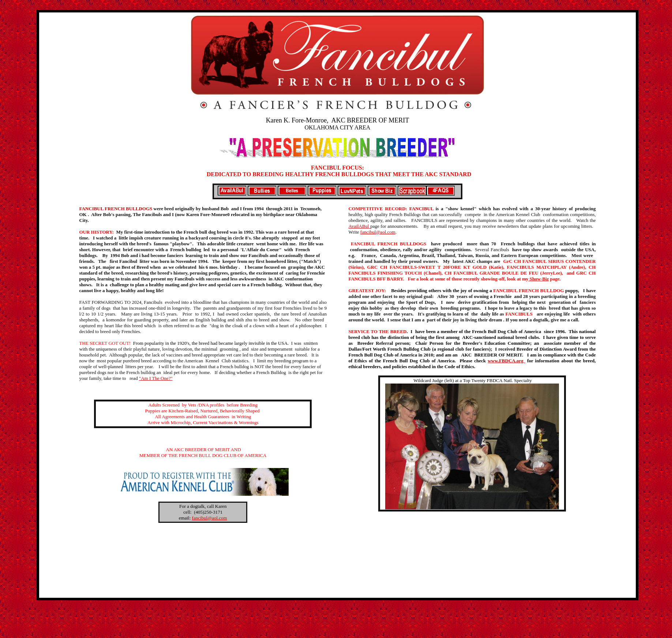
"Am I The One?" (156, 378)
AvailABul (359, 226)
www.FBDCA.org (506, 361)
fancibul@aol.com (378, 232)
